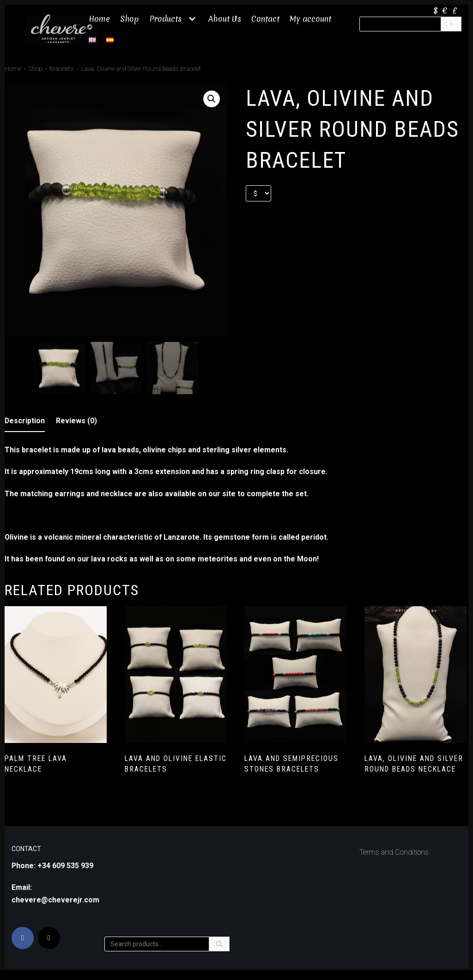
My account (311, 19)
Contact (266, 19)
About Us (225, 19)
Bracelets (62, 68)
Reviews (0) (77, 420)
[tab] (25, 420)
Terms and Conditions (394, 868)
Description (25, 420)
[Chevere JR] (61, 29)
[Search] (451, 24)
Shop (130, 19)
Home (99, 19)
